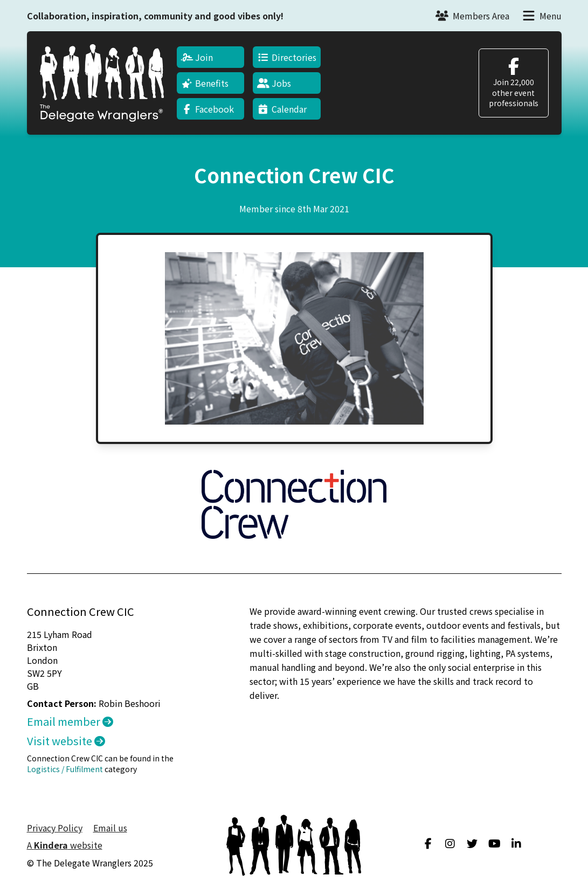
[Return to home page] (102, 83)
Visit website (66, 741)
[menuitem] (211, 57)
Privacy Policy (55, 828)
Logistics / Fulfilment (65, 769)
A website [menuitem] (65, 845)
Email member (70, 721)
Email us (110, 828)
